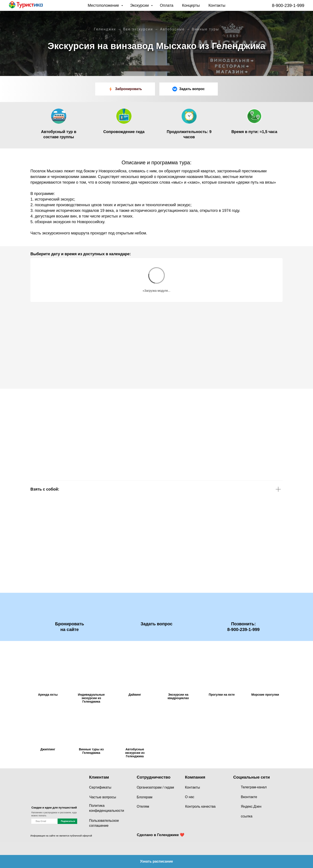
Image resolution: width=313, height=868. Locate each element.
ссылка (247, 816)
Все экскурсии (138, 29)
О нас (190, 797)
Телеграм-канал (254, 787)
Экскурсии (140, 5)
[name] (44, 821)
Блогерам (145, 797)
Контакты (217, 5)
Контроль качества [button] (200, 806)
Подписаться (68, 821)
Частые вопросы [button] (103, 797)
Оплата (167, 5)
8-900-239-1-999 (288, 5)
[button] (189, 89)
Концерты (191, 5)
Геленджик (105, 29)
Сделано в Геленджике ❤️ (161, 835)
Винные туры (205, 29)
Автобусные (172, 29)
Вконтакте (249, 797)
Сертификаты (100, 787)
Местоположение (104, 5)
